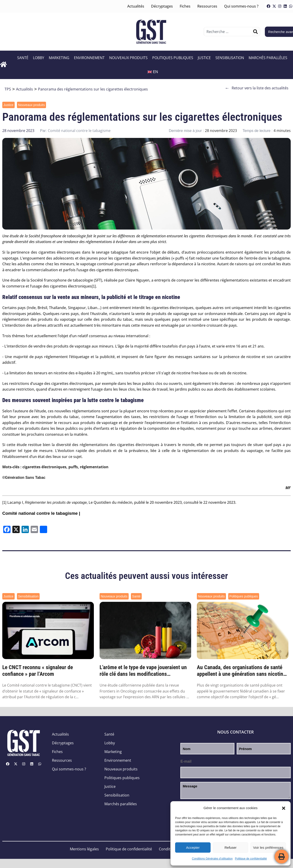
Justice (204, 58)
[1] (94, 286)
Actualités (136, 6)
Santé (23, 58)
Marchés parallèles (268, 58)
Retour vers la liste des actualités (257, 88)
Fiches (185, 6)
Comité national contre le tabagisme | (41, 513)
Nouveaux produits (128, 58)
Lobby (39, 58)
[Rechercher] (255, 32)
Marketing (59, 58)
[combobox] (228, 32)
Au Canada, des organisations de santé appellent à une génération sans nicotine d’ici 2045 (241, 671)
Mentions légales (84, 849)
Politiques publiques (173, 58)
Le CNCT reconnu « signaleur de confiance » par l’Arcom (38, 671)
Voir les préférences (268, 847)
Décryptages (162, 6)
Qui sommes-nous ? (241, 6)
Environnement (89, 58)
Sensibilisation (230, 58)
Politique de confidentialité (251, 859)
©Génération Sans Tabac (24, 478)
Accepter (193, 847)
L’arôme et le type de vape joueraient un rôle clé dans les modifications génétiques (143, 671)
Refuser (231, 847)
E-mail (186, 761)
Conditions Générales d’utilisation (212, 859)
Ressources (207, 6)
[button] (284, 808)
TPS (8, 89)
